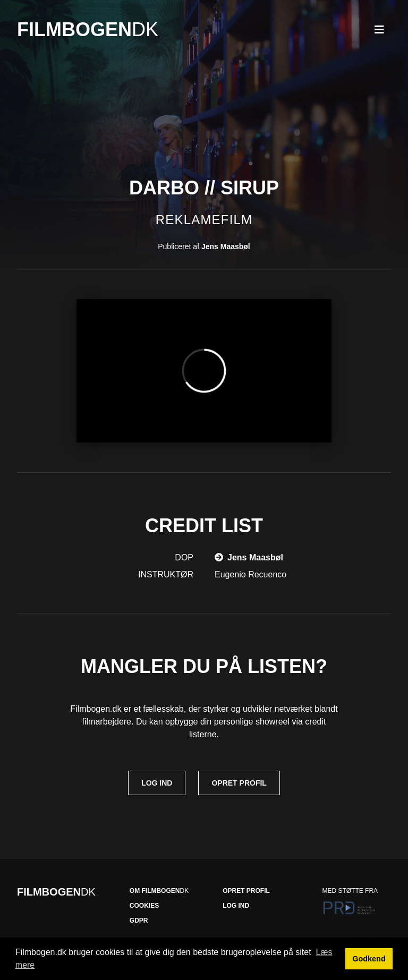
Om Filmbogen (159, 891)
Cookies (144, 906)
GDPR (139, 921)
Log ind (157, 783)
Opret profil (239, 783)
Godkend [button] (369, 959)
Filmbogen (88, 30)
